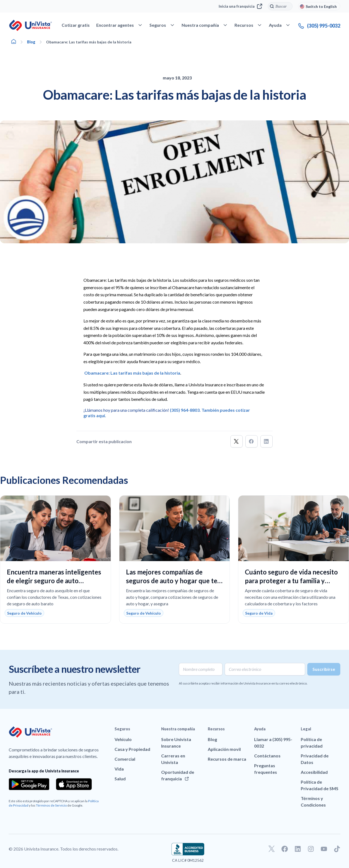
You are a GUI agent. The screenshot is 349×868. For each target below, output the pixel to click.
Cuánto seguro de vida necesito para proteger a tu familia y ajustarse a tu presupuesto (291, 581)
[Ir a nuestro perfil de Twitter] (272, 849)
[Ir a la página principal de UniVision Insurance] (31, 25)
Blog (31, 42)
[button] (237, 441)
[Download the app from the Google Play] (29, 784)
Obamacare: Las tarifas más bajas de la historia (132, 373)
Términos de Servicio (51, 805)
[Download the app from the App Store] (74, 784)
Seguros (122, 729)
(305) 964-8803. (185, 410)
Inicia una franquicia (240, 6)
